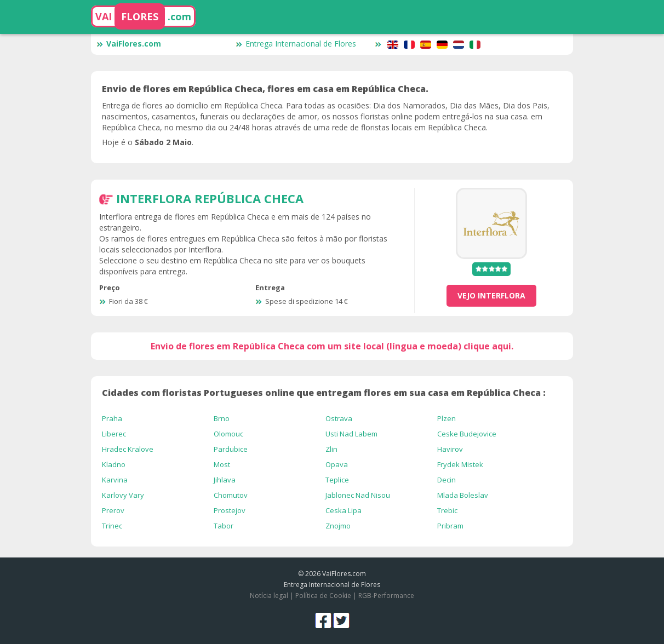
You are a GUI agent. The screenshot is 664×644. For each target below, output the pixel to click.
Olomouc (228, 434)
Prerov (113, 510)
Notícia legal (269, 596)
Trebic (447, 510)
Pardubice (231, 449)
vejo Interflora (491, 295)
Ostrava (339, 418)
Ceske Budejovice (467, 434)
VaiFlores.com (129, 44)
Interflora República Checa (210, 198)
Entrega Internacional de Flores (296, 44)
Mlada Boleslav (463, 495)
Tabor (224, 526)
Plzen (447, 418)
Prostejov (230, 510)
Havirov (450, 449)
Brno (222, 418)
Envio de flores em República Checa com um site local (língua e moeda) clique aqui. (332, 346)
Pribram (450, 526)
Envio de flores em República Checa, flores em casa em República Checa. (265, 89)
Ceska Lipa (344, 510)
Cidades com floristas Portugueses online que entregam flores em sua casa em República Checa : (324, 393)
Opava (337, 464)
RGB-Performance (386, 596)
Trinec (112, 526)
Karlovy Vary (123, 495)
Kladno (114, 464)
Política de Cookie (323, 596)
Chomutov (231, 495)
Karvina (115, 480)
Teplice (337, 480)
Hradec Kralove (128, 449)
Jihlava (225, 480)
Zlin (331, 449)
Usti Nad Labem (351, 434)
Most (222, 464)
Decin (447, 480)
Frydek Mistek (460, 464)
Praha (112, 418)
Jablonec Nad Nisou (358, 495)
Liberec (114, 434)
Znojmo (338, 526)
